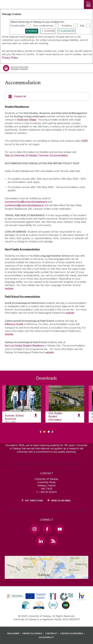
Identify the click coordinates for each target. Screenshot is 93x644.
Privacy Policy (10, 58)
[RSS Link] (53, 541)
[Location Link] (46, 577)
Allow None (49, 31)
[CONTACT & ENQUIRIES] (73, 633)
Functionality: (18, 26)
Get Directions (34, 501)
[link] (26, 596)
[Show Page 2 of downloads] (49, 431)
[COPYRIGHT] (53, 633)
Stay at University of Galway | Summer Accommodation (36, 155)
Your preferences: (43, 26)
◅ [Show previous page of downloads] (41, 432)
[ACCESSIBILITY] (46, 637)
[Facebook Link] (47, 529)
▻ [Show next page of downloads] (52, 432)
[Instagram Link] (34, 529)
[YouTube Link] (60, 529)
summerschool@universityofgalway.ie (26, 202)
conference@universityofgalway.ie (24, 205)
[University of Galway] (16, 69)
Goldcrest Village (27, 120)
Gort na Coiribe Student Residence (24, 345)
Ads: (82, 26)
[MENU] (88, 4)
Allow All (33, 31)
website (9, 288)
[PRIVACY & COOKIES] (34, 633)
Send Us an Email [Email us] (61, 501)
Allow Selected (68, 31)
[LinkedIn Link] (41, 541)
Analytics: (67, 26)
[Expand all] (46, 96)
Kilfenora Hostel (14, 324)
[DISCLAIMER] (15, 633)
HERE (85, 141)
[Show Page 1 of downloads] (44, 431)
